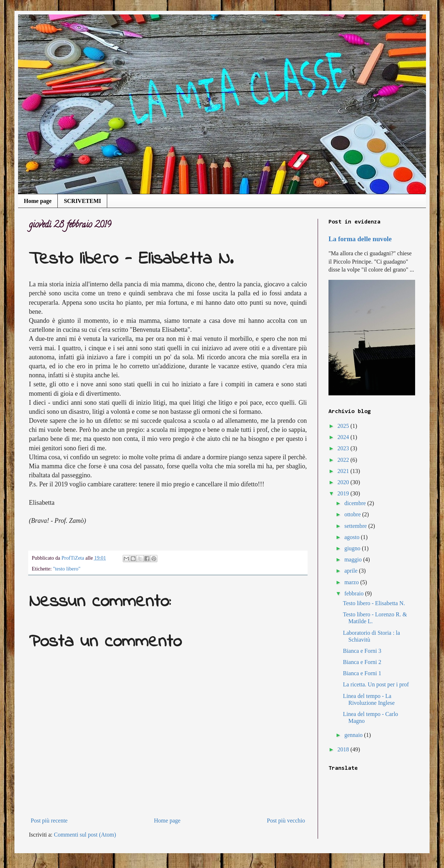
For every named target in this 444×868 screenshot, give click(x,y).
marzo (352, 582)
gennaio (354, 735)
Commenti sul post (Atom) (85, 835)
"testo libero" (67, 569)
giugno (353, 548)
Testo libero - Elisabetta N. (374, 603)
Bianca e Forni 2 (362, 662)
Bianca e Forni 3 (362, 651)
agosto (353, 537)
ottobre (353, 514)
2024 (344, 437)
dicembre (356, 503)
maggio (354, 559)
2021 (344, 471)
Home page (38, 201)
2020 (344, 482)
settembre (356, 526)
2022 (344, 460)
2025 (344, 426)
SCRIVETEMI (82, 201)
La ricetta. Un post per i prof (376, 684)
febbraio (355, 593)
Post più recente (49, 821)
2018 (344, 749)
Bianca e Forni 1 (362, 673)
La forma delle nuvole (360, 239)
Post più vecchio (286, 821)
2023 (344, 448)
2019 (344, 493)
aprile (352, 571)
